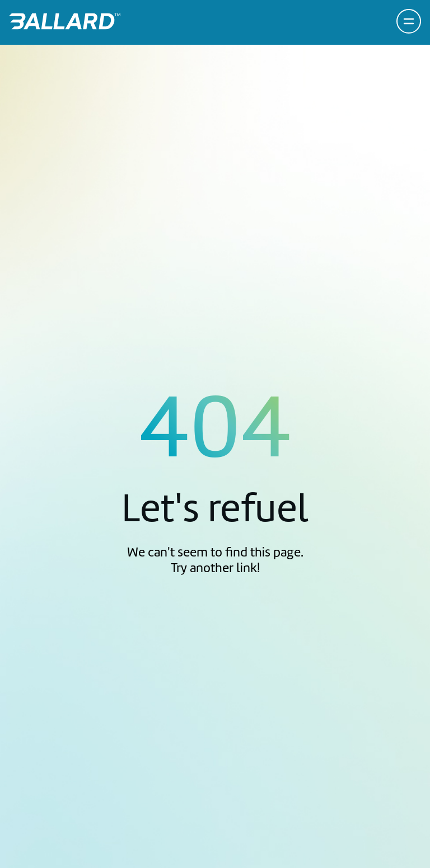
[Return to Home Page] (65, 21)
